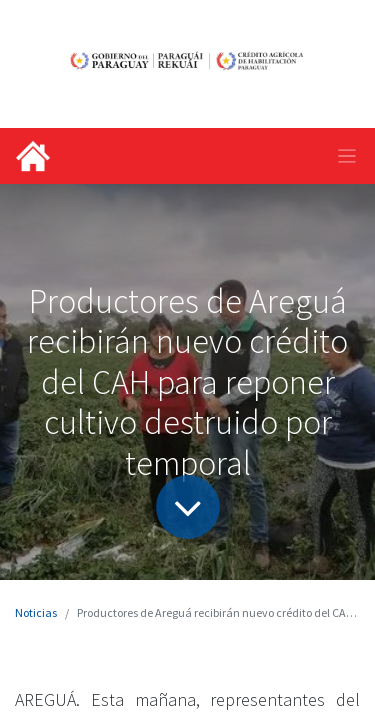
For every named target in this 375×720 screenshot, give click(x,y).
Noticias (36, 612)
